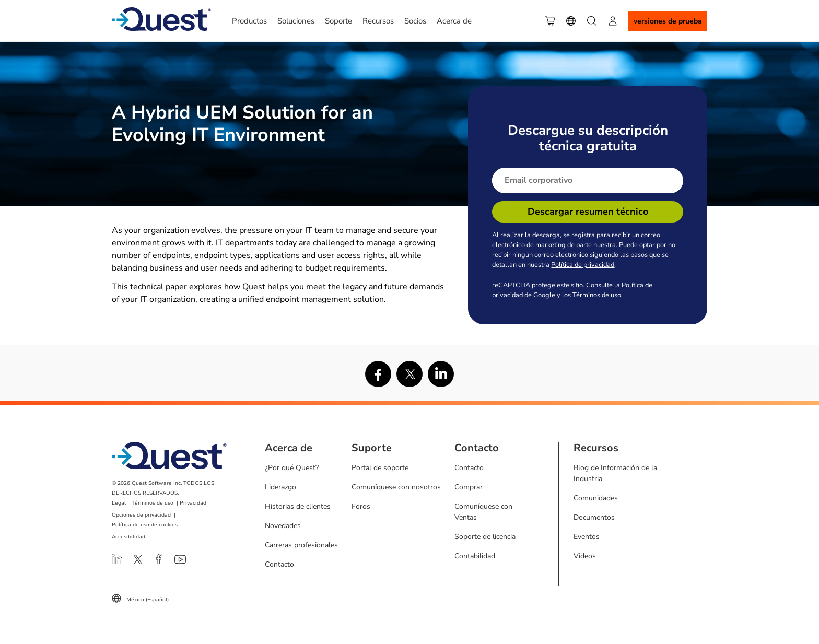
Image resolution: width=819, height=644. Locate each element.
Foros (361, 506)
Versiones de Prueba (668, 21)
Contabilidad (475, 556)
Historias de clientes (298, 506)
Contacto (279, 564)
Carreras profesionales (301, 545)
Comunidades (596, 498)
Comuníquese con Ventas (483, 512)
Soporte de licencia (485, 537)
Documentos (594, 517)
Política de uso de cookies (145, 525)
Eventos (587, 537)
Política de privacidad (583, 265)
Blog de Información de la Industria (615, 473)
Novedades (283, 526)
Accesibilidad (128, 537)
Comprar (469, 487)
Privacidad (193, 503)
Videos (585, 556)
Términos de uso (597, 295)
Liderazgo (280, 487)
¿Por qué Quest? (292, 468)
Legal (119, 503)
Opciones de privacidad (141, 515)
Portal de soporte (380, 468)
